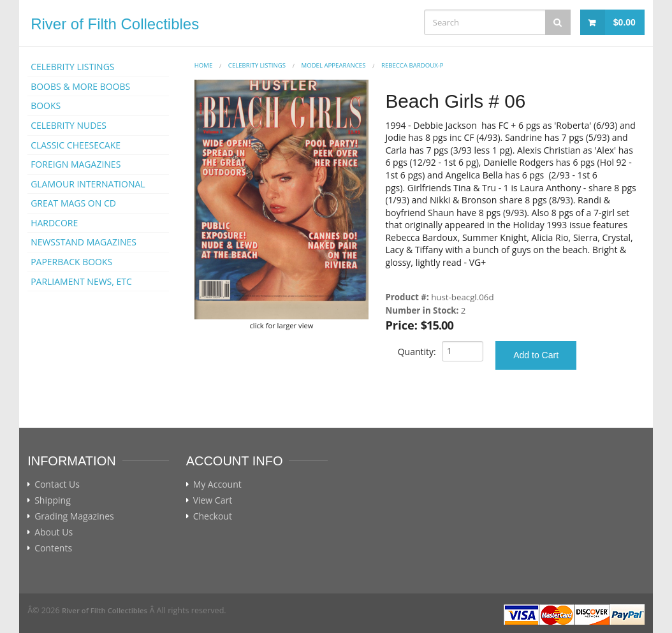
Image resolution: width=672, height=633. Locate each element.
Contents (53, 548)
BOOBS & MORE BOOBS (80, 86)
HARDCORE (54, 223)
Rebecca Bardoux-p (413, 65)
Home (204, 65)
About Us (54, 532)
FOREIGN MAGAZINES (76, 164)
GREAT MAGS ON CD (73, 203)
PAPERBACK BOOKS (71, 262)
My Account (217, 484)
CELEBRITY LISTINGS (72, 67)
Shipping (53, 500)
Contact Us (57, 484)
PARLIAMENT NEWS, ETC (81, 281)
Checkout (213, 516)
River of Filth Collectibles (115, 24)
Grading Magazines (74, 516)
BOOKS (46, 105)
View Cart (213, 500)
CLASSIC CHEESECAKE (76, 145)
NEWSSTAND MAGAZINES (84, 242)
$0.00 (625, 22)
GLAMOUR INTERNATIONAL (88, 184)
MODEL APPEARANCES (334, 65)
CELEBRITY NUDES (69, 125)
